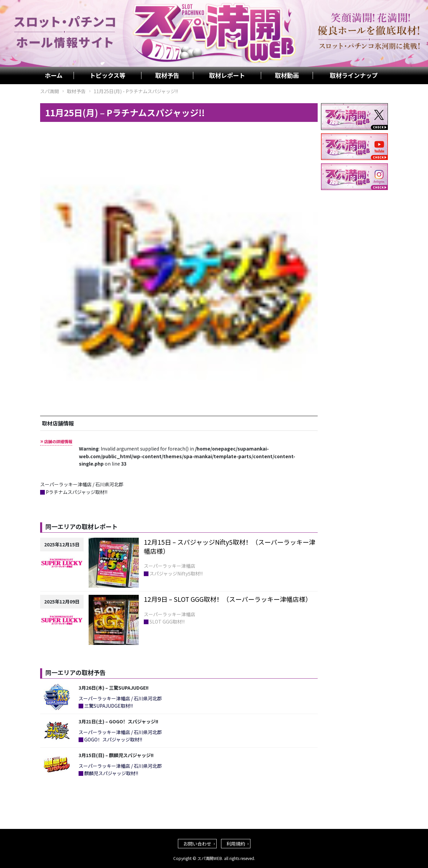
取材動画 (287, 75)
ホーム (54, 75)
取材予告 (167, 75)
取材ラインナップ (354, 75)
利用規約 (236, 844)
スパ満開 (49, 91)
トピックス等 (108, 75)
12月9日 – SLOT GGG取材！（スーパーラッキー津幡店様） (228, 599)
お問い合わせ (197, 844)
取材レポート (227, 75)
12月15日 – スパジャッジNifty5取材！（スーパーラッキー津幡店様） (230, 546)
